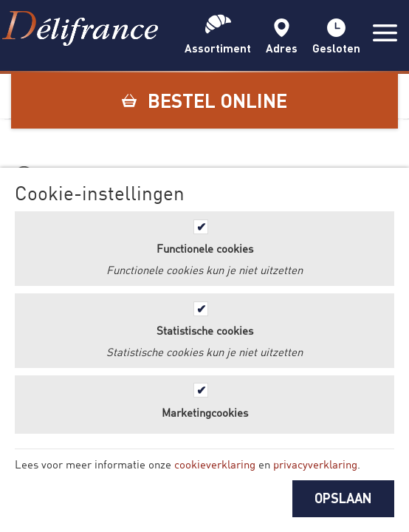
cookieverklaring (215, 464)
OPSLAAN (343, 498)
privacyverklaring (315, 464)
